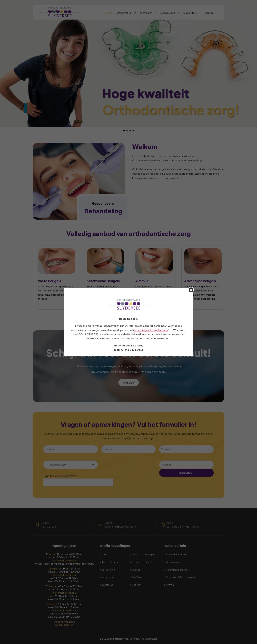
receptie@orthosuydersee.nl (151, 330)
